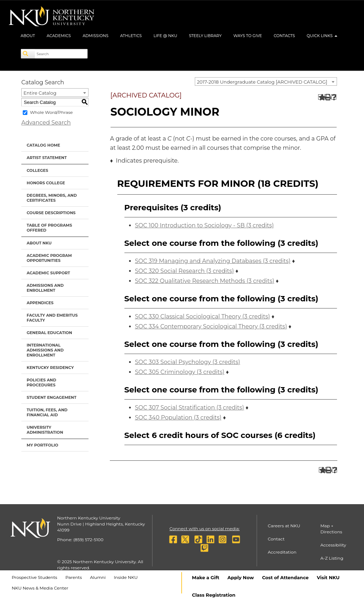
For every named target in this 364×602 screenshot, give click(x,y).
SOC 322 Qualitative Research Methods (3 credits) (205, 281)
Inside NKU (126, 577)
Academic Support (48, 273)
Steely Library (205, 36)
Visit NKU (328, 577)
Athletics (131, 36)
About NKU (39, 243)
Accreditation (282, 552)
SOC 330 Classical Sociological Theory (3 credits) (203, 316)
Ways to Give (248, 36)
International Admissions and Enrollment (45, 350)
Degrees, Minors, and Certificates (52, 198)
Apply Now (241, 577)
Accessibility (333, 545)
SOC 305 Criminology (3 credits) (180, 372)
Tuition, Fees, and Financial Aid (47, 412)
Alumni (98, 577)
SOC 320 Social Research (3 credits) (185, 271)
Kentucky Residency (50, 368)
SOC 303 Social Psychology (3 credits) (188, 362)
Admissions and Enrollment (45, 288)
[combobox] (266, 81)
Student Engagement (52, 397)
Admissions (95, 36)
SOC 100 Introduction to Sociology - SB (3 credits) (205, 225)
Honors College (46, 183)
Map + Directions (331, 529)
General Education (49, 333)
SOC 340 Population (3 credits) (178, 418)
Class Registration (214, 595)
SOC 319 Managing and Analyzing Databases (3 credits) (213, 261)
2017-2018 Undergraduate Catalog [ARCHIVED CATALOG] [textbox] (262, 82)
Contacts (284, 36)
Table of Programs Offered (49, 228)
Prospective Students (34, 577)
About (28, 36)
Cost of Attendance (285, 577)
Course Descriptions (51, 213)
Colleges (37, 170)
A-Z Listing (332, 558)
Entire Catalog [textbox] (40, 93)
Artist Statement (47, 158)
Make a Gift (206, 577)
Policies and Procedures (41, 382)
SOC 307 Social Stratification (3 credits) (190, 408)
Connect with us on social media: (205, 529)
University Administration (45, 430)
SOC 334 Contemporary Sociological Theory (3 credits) (211, 326)
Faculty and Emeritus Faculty (52, 318)
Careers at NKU (284, 526)
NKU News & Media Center (40, 588)
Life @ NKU (165, 36)
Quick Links (322, 36)
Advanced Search (46, 123)
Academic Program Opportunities (49, 258)
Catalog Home (43, 145)
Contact (276, 539)
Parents (74, 577)
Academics (59, 36)
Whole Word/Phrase (51, 112)
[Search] (28, 54)
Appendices (40, 303)
